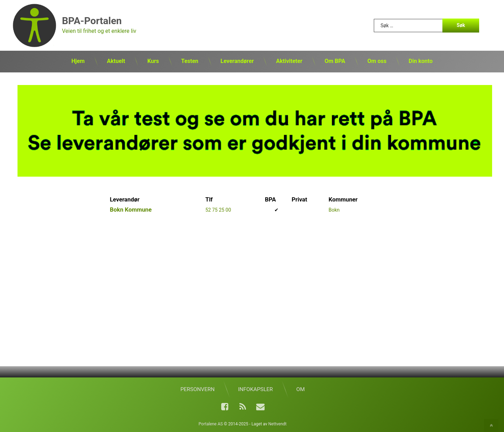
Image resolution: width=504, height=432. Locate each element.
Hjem (78, 61)
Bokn (334, 210)
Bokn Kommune (131, 210)
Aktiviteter (289, 61)
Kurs (153, 61)
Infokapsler (255, 389)
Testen (190, 61)
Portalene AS (211, 424)
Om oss (377, 61)
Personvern (197, 389)
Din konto (421, 61)
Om (301, 389)
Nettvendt (278, 424)
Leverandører (237, 61)
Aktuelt (116, 61)
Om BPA (335, 61)
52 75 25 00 (218, 210)
